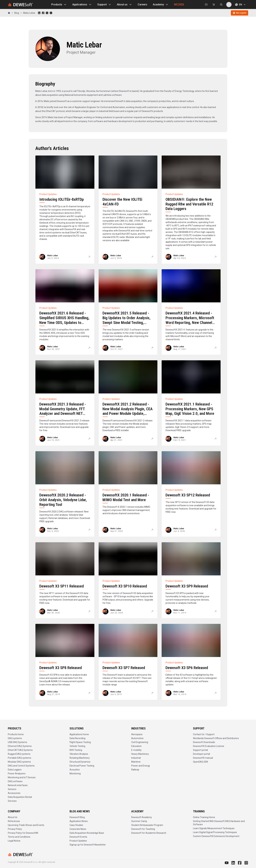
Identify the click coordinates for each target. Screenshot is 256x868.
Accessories (14, 793)
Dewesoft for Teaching (143, 829)
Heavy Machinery (140, 754)
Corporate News (78, 829)
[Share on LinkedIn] (39, 13)
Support (104, 5)
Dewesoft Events (78, 837)
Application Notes (79, 821)
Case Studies (76, 825)
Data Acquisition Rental (20, 797)
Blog (17, 13)
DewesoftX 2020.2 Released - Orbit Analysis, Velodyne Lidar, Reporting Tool (63, 500)
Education (136, 746)
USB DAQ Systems (17, 742)
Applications (82, 5)
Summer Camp (139, 821)
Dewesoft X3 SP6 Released (187, 668)
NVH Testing (76, 750)
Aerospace (137, 734)
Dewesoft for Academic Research (149, 833)
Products (59, 5)
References (14, 821)
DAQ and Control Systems (21, 766)
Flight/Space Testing (80, 742)
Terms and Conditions (19, 837)
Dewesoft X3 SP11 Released (62, 586)
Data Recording (77, 738)
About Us (13, 817)
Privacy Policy (15, 829)
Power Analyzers (17, 774)
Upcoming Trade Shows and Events (26, 825)
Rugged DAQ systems (19, 754)
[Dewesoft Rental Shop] (214, 5)
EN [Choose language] (240, 5)
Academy (161, 5)
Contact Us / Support (204, 734)
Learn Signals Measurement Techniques (214, 828)
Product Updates (78, 841)
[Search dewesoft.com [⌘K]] (221, 5)
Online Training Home (204, 817)
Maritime (136, 762)
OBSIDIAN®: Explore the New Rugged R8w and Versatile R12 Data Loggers (189, 204)
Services (12, 801)
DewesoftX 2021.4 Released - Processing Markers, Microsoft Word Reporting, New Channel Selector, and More (190, 320)
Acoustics (75, 770)
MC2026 (179, 4)
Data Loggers (15, 770)
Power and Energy (141, 766)
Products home (16, 734)
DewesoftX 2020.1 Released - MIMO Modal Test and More (126, 497)
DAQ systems (15, 738)
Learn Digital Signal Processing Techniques (215, 832)
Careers (142, 4)
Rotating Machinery (80, 758)
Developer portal (201, 754)
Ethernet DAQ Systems (20, 746)
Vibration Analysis (79, 754)
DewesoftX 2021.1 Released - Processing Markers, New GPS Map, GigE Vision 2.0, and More (190, 409)
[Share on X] (47, 13)
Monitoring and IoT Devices (22, 777)
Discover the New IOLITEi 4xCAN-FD (122, 202)
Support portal (200, 750)
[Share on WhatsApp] (51, 13)
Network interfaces (18, 785)
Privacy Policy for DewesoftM (23, 833)
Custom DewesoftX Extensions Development (216, 836)
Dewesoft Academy (142, 817)
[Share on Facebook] (43, 13)
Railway (135, 770)
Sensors (12, 789)
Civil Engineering (140, 742)
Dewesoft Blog (77, 817)
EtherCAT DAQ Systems (20, 750)
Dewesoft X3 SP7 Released (124, 668)
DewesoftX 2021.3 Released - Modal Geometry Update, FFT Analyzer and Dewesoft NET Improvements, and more (63, 411)
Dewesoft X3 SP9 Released (187, 586)
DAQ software (15, 781)
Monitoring (75, 774)
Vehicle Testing (77, 746)
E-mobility (136, 750)
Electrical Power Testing (82, 766)
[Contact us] (206, 5)
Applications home (79, 734)
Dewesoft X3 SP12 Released (188, 495)
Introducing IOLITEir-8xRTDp (62, 199)
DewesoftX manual (203, 758)
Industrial (136, 758)
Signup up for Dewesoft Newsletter (88, 845)
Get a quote (240, 13)
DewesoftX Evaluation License (209, 746)
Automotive (137, 738)
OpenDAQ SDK (200, 762)
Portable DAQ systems (20, 758)
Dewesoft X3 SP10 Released (125, 586)
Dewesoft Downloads (204, 742)
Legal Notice (14, 841)
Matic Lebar (29, 13)
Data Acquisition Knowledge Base (87, 833)
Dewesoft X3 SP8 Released (61, 668)
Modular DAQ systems (19, 762)
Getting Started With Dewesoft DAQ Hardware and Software (219, 823)
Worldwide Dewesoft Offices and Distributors (216, 738)
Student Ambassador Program (147, 825)
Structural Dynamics (80, 762)
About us (124, 5)
